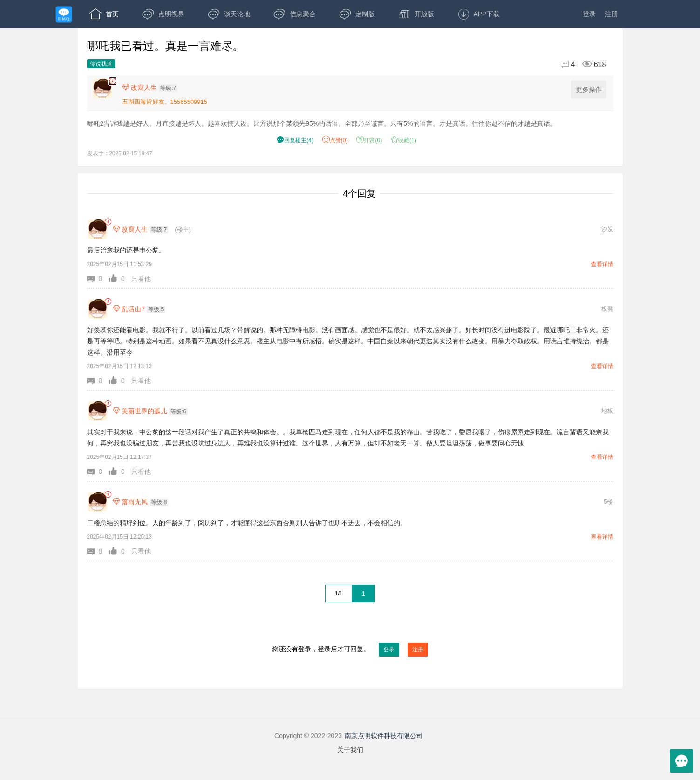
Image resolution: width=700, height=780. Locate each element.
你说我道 (101, 64)
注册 (612, 14)
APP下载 (479, 14)
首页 (104, 14)
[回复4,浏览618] (579, 65)
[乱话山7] (98, 309)
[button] (98, 279)
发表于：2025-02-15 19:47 (120, 153)
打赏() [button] (369, 140)
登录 (589, 14)
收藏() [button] (404, 140)
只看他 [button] (141, 279)
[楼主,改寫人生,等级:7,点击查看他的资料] (152, 88)
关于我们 (350, 750)
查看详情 (602, 264)
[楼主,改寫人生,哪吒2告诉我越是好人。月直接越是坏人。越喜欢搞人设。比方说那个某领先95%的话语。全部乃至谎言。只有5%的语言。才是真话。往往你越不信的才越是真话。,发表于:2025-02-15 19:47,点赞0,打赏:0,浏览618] (112, 81)
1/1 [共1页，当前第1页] (339, 594)
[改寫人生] (98, 229)
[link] (108, 222)
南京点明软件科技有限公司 (384, 736)
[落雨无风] (98, 502)
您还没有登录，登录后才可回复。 (350, 650)
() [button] (295, 140)
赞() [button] (335, 140)
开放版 (416, 14)
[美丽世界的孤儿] (98, 411)
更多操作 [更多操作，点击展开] (590, 90)
